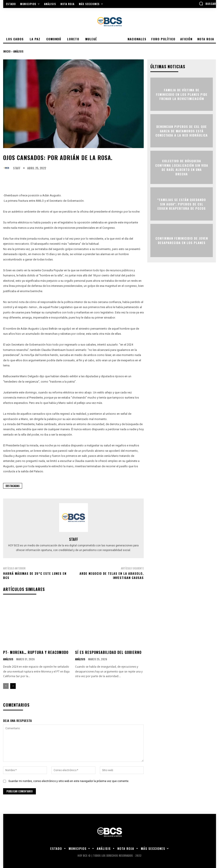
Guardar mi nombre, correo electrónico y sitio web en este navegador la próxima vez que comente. (69, 781)
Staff (17, 168)
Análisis (18, 51)
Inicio (7, 51)
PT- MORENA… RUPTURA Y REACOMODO (36, 652)
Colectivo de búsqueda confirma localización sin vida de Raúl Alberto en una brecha (182, 167)
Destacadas (13, 486)
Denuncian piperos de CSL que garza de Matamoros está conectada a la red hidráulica (182, 131)
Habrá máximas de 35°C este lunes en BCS (35, 576)
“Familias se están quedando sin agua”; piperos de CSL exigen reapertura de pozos (182, 204)
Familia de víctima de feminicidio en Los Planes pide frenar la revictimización (182, 94)
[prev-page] (6, 686)
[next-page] (13, 686)
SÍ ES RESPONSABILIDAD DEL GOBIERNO (108, 652)
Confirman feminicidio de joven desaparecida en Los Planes (182, 241)
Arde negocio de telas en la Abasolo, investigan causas (112, 576)
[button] (207, 4)
